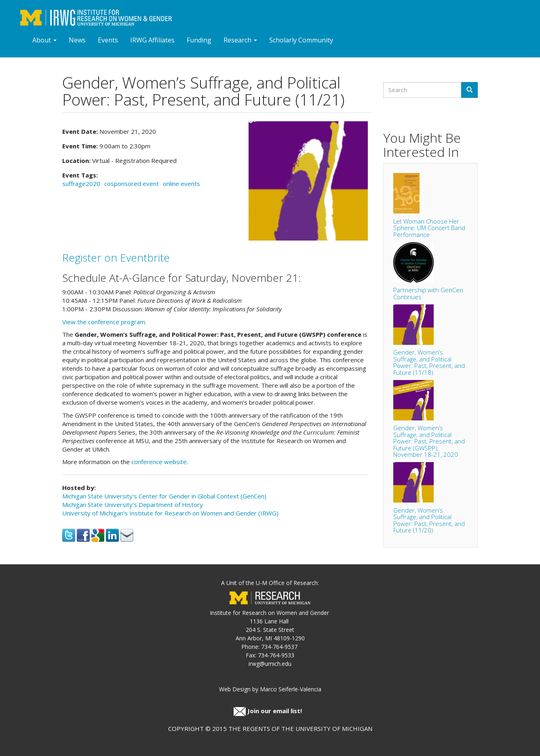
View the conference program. (104, 322)
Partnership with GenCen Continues (428, 293)
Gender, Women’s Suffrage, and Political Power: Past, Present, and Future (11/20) (429, 520)
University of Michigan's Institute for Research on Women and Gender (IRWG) (170, 513)
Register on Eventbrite (116, 258)
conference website (159, 462)
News (77, 40)
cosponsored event (132, 184)
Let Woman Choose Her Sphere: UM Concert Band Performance (429, 228)
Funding (199, 40)
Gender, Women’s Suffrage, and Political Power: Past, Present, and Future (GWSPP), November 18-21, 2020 (429, 441)
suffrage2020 (81, 184)
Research (240, 40)
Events (108, 40)
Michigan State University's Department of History (133, 505)
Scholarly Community (301, 40)
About (44, 40)
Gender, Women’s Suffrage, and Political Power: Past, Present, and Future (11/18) (429, 362)
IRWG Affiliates (152, 40)
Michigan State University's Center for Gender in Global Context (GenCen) (164, 496)
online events (181, 184)
